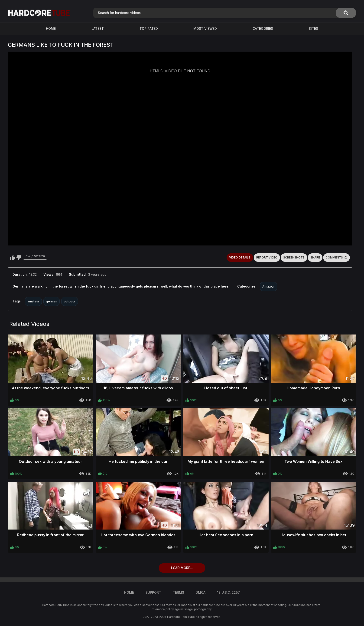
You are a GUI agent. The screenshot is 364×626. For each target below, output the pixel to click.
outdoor (70, 301)
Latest (98, 28)
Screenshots (294, 257)
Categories (263, 28)
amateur (33, 301)
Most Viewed (205, 28)
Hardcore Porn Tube (181, 617)
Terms (178, 592)
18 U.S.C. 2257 (228, 592)
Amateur (268, 287)
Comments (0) (336, 257)
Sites (313, 28)
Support (153, 592)
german (52, 301)
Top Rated (149, 28)
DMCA (201, 592)
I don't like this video (19, 258)
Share (315, 257)
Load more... (182, 568)
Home (51, 28)
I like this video (13, 258)
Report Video (267, 257)
